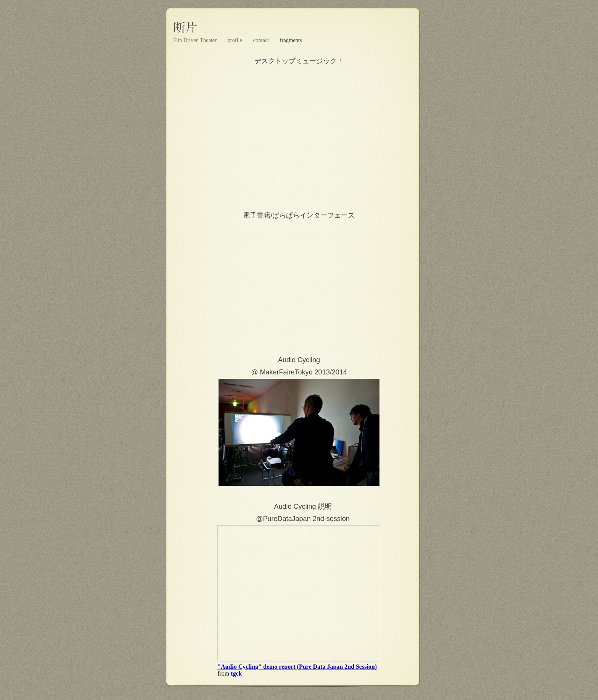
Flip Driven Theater (196, 40)
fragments (291, 40)
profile (236, 40)
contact (262, 40)
